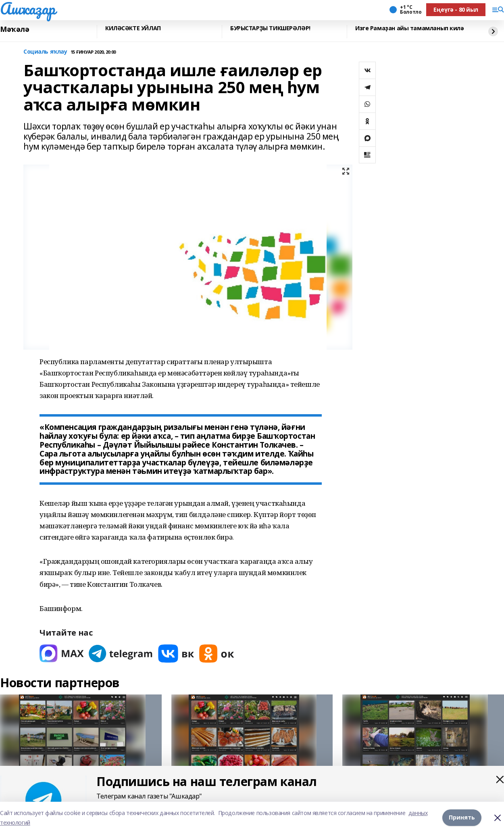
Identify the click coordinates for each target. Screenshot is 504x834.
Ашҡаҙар (28, 8)
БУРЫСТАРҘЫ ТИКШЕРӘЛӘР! (270, 28)
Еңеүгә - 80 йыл (456, 9)
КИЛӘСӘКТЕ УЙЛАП (133, 28)
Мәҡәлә (15, 29)
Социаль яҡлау (45, 52)
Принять (462, 818)
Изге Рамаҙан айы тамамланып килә (410, 28)
